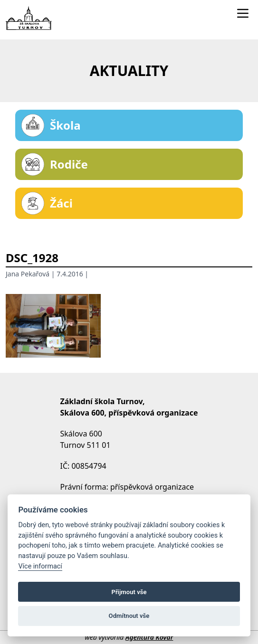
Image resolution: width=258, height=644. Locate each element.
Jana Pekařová (28, 274)
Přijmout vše (129, 592)
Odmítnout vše (129, 616)
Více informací (40, 566)
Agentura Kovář (149, 637)
